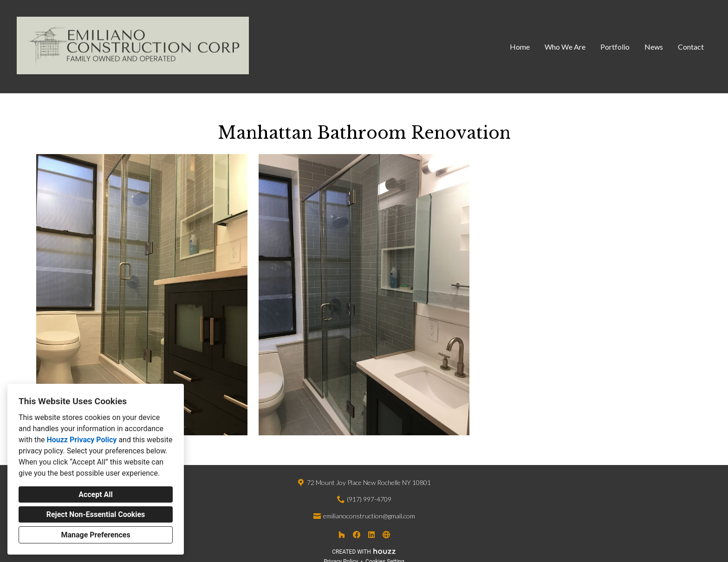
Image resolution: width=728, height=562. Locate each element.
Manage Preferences (95, 535)
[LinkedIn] (371, 535)
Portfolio (615, 47)
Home (520, 47)
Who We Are (565, 47)
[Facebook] (357, 535)
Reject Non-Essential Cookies (96, 514)
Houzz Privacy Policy (81, 440)
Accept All (96, 494)
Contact (691, 47)
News (654, 47)
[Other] (386, 535)
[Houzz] (342, 535)
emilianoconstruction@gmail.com (369, 516)
